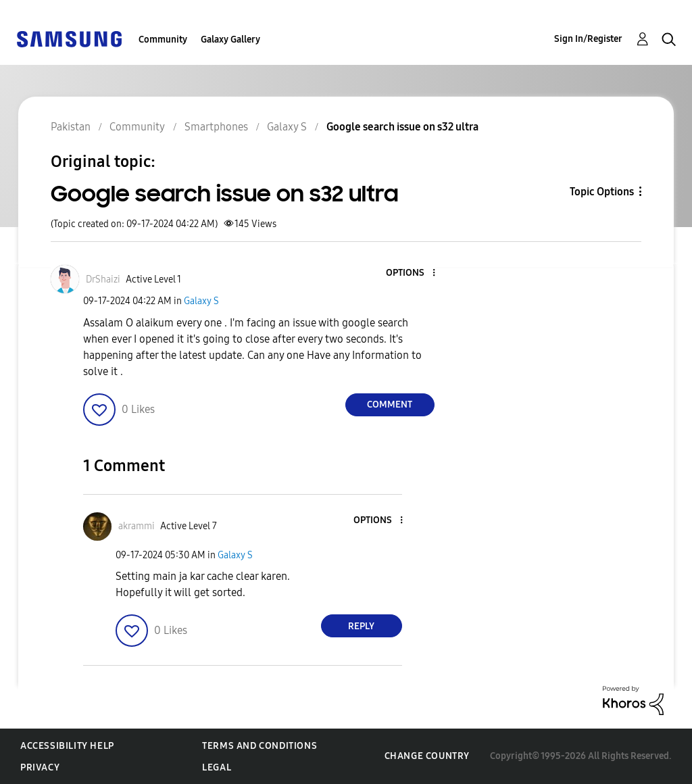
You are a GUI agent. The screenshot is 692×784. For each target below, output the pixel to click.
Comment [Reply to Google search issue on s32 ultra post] (390, 405)
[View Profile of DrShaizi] (103, 279)
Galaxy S (201, 301)
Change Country (427, 756)
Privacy (40, 767)
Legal (217, 767)
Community (163, 40)
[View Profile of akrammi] (137, 526)
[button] (411, 273)
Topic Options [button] (602, 192)
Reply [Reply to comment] (361, 626)
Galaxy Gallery (230, 40)
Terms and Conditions (259, 746)
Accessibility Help (67, 746)
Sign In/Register (588, 39)
